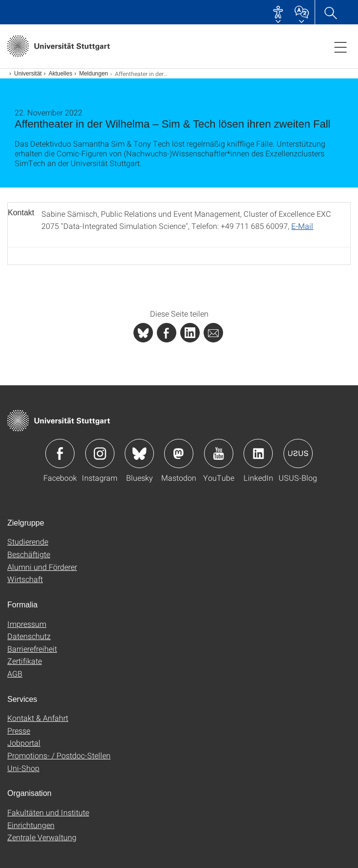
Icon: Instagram (100, 453)
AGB (15, 673)
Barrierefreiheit (32, 649)
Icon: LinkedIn (258, 453)
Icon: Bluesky (139, 453)
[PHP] (167, 333)
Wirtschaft (25, 579)
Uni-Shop (23, 768)
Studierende (28, 541)
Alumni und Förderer (42, 567)
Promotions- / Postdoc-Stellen (59, 755)
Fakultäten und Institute (48, 812)
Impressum (27, 624)
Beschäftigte (29, 554)
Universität (28, 74)
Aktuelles (61, 74)
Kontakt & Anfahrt (38, 718)
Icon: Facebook (60, 453)
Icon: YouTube (219, 453)
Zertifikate (25, 661)
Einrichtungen (31, 825)
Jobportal (24, 743)
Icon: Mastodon (179, 453)
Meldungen (93, 74)
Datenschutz (29, 636)
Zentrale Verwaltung (42, 837)
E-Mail (302, 226)
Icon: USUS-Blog (298, 453)
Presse (19, 730)
